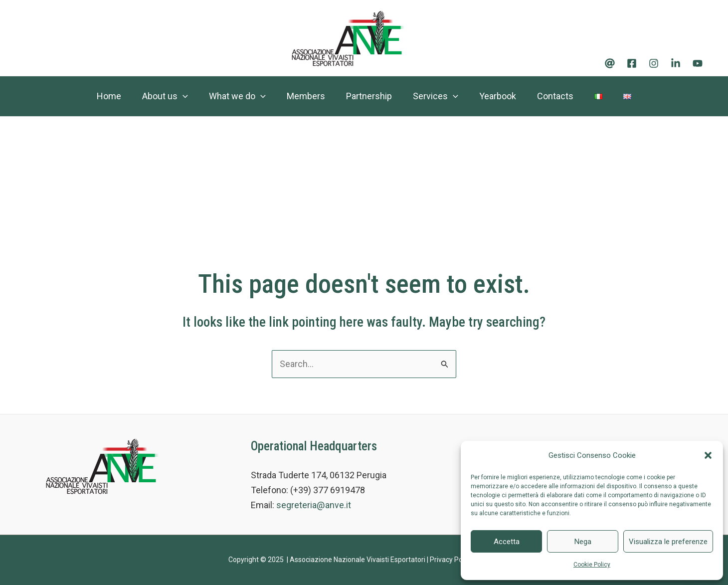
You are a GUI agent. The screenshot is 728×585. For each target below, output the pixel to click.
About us (155, 96)
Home (95, 96)
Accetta (507, 542)
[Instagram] (654, 63)
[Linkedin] (676, 63)
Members (301, 96)
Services (437, 96)
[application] (172, 96)
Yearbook (502, 96)
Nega (583, 542)
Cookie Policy (592, 565)
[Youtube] (698, 63)
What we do (230, 96)
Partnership (367, 96)
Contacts (563, 96)
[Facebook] (632, 63)
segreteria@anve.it (313, 505)
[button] (708, 455)
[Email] (610, 63)
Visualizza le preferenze (668, 542)
